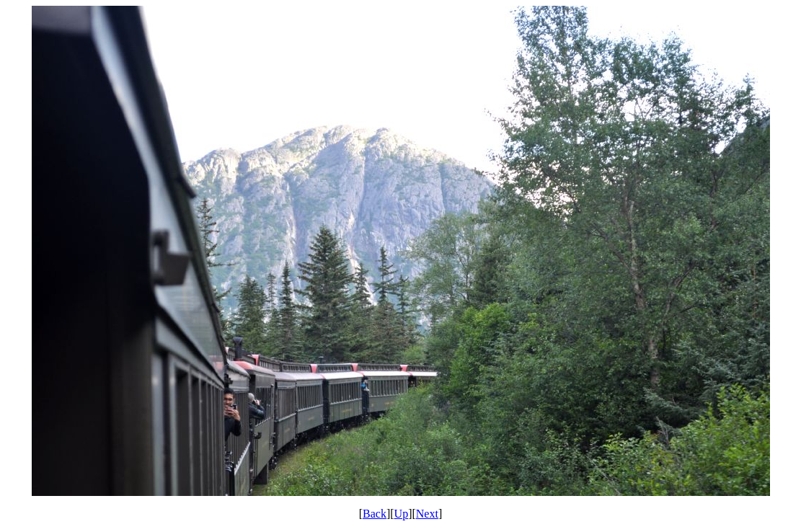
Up (402, 514)
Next (427, 514)
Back (375, 514)
